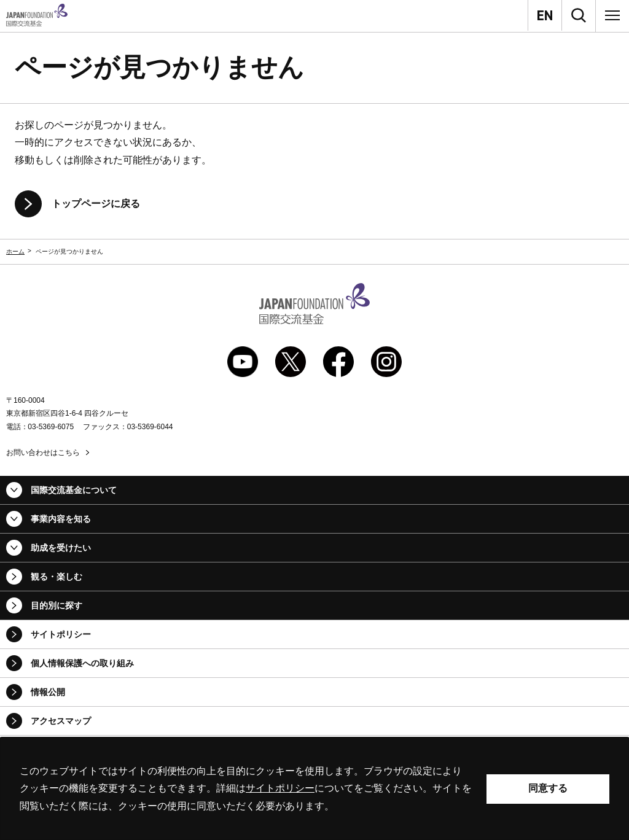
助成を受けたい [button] (61, 548)
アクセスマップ (61, 721)
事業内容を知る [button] (61, 519)
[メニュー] (612, 15)
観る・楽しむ (57, 577)
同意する (548, 788)
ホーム (15, 251)
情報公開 (48, 692)
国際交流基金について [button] (74, 490)
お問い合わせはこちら (43, 453)
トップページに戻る (96, 204)
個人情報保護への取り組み (82, 663)
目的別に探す (57, 605)
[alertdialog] (314, 789)
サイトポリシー (61, 634)
